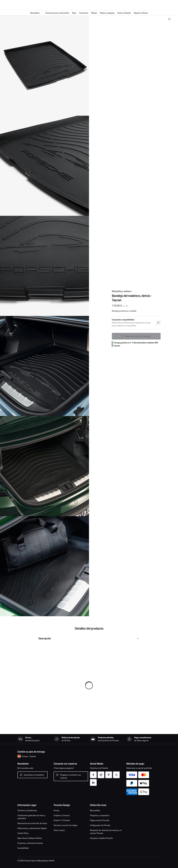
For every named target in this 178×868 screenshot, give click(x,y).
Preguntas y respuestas (100, 815)
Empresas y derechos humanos (30, 843)
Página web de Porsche (100, 820)
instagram (101, 773)
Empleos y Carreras (62, 815)
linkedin (93, 781)
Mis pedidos (95, 810)
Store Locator (59, 830)
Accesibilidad (23, 848)
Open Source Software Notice (30, 838)
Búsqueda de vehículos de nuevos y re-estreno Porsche (106, 832)
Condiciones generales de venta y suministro (31, 817)
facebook (93, 773)
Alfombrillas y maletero (121, 291)
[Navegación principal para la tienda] (89, 13)
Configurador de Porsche (100, 825)
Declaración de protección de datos (32, 823)
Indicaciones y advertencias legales (32, 828)
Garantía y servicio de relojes (66, 825)
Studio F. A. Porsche (62, 820)
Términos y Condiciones (27, 810)
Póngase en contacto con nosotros (71, 776)
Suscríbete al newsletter (34, 775)
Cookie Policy (23, 833)
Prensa (56, 810)
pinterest (109, 773)
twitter (116, 773)
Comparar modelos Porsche (101, 838)
